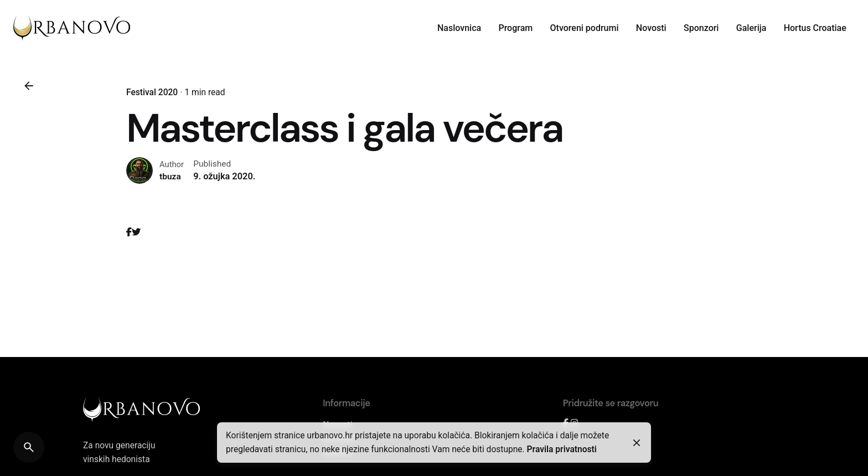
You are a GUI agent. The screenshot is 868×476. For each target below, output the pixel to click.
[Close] (637, 443)
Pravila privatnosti (562, 449)
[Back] (29, 86)
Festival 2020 (152, 92)
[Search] (29, 447)
